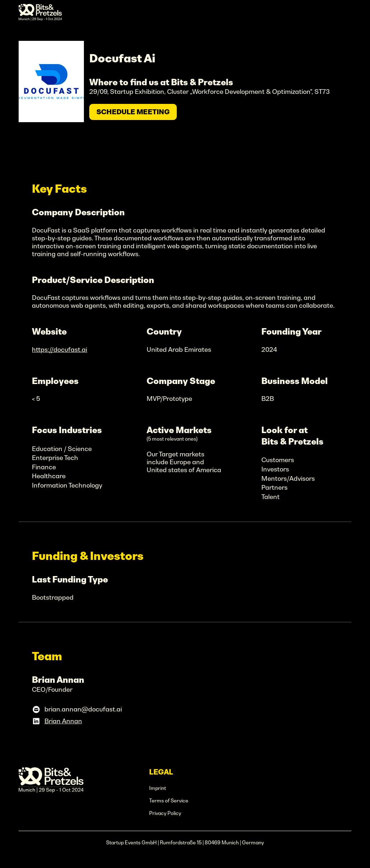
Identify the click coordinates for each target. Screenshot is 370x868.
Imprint (158, 788)
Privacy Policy (165, 813)
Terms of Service (169, 801)
